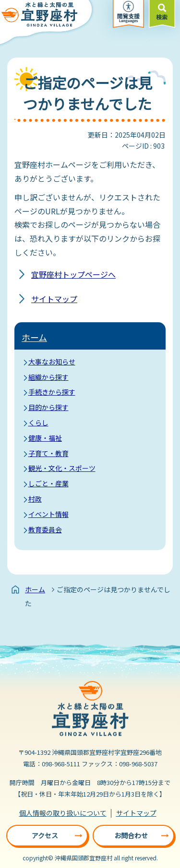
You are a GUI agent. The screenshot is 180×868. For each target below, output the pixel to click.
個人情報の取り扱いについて (63, 813)
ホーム (34, 337)
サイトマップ (54, 299)
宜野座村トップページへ (73, 274)
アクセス (45, 835)
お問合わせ (131, 835)
